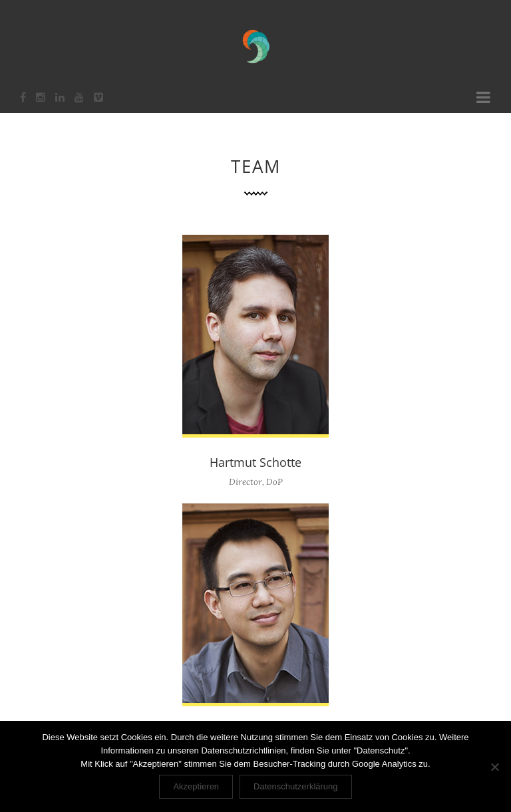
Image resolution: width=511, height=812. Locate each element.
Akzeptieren (196, 786)
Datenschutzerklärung (295, 786)
